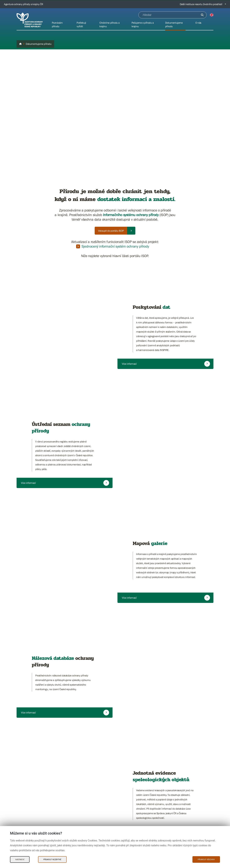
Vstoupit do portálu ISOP (111, 231)
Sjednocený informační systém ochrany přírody (115, 246)
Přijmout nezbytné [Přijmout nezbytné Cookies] (52, 859)
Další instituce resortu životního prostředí (201, 4)
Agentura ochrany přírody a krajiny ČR (23, 4)
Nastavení (20, 859)
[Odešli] (202, 15)
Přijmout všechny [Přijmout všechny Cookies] (206, 859)
